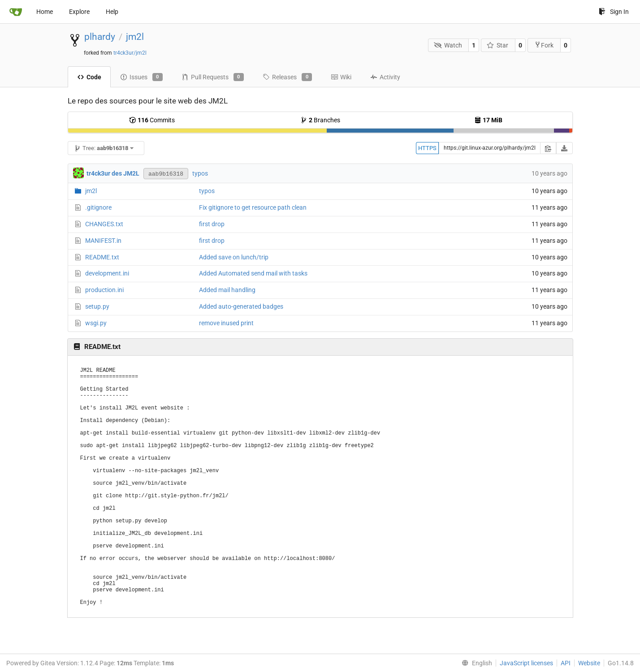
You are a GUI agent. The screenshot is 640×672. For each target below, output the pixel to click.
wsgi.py (96, 323)
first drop (212, 224)
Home (45, 12)
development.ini (107, 273)
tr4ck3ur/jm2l (130, 53)
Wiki (341, 77)
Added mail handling (227, 290)
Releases (287, 77)
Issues (141, 77)
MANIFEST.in (103, 241)
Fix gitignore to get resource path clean (253, 207)
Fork (544, 45)
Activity (385, 77)
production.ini (104, 290)
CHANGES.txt (104, 224)
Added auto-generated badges (241, 306)
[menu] (475, 663)
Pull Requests (213, 77)
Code (89, 77)
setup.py (97, 306)
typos (200, 173)
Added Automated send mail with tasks (253, 273)
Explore (79, 12)
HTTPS (427, 148)
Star (498, 45)
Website (589, 663)
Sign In (614, 12)
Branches (320, 120)
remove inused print (226, 323)
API (566, 663)
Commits (152, 120)
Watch (448, 45)
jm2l (135, 37)
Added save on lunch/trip (234, 257)
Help (112, 12)
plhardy (100, 37)
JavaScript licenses (526, 663)
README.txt (102, 257)
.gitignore (98, 207)
